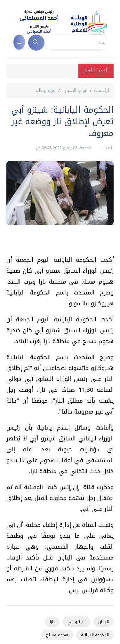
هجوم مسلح (57, 635)
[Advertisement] (57, 243)
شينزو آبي (76, 622)
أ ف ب (106, 148)
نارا (52, 622)
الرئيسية (102, 90)
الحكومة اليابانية (95, 635)
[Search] (76, 43)
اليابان (104, 622)
